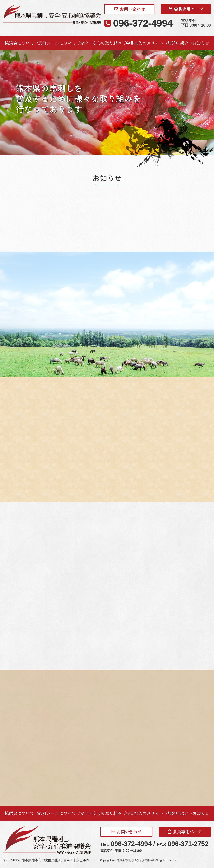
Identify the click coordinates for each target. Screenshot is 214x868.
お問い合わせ (129, 9)
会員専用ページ (186, 9)
